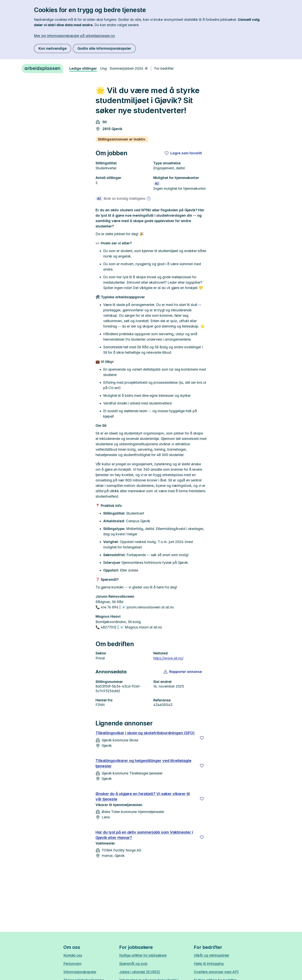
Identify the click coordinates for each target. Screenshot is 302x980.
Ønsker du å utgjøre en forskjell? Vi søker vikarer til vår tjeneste (143, 796)
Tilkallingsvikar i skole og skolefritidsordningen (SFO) (145, 733)
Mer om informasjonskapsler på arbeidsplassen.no (74, 36)
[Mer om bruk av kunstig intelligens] (149, 199)
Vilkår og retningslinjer (211, 955)
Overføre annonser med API (216, 972)
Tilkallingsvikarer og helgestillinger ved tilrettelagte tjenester (143, 763)
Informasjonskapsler (80, 972)
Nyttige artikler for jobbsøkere (143, 955)
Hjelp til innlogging (209, 964)
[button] (183, 672)
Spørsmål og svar (133, 964)
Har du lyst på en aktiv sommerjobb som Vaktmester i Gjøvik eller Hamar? (144, 835)
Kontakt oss (73, 955)
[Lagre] (202, 738)
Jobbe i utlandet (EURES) (140, 972)
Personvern (72, 964)
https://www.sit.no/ (168, 658)
